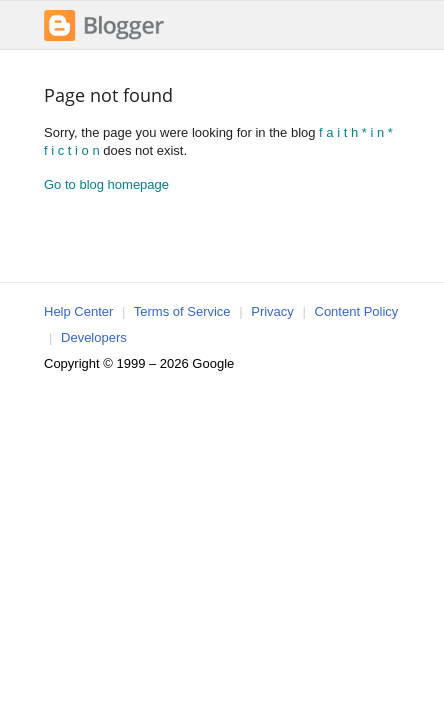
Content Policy (357, 311)
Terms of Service (182, 311)
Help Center (78, 311)
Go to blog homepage (106, 184)
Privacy (272, 311)
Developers (94, 337)
